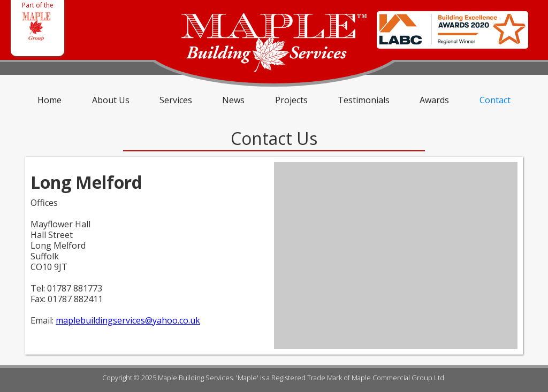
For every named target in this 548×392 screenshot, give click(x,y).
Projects (291, 100)
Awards (434, 100)
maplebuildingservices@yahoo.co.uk (128, 320)
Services (176, 100)
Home (50, 100)
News (233, 100)
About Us (111, 100)
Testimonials (364, 100)
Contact (495, 100)
